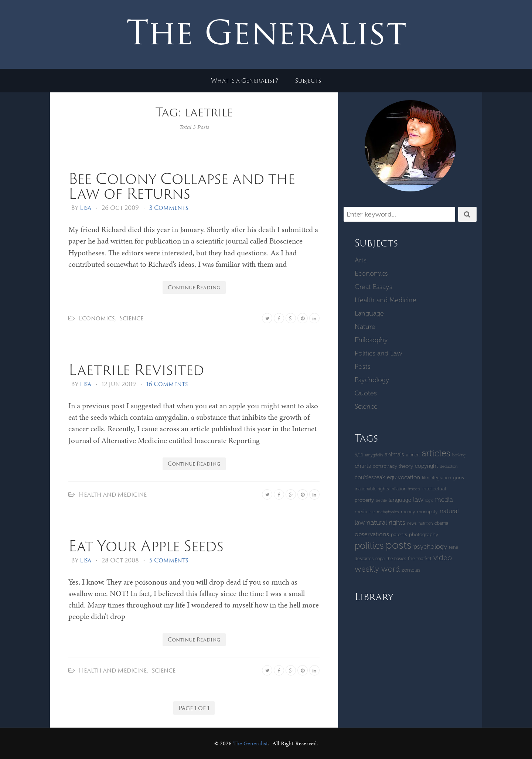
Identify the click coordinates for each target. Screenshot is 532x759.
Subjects (308, 81)
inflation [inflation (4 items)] (398, 489)
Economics (97, 318)
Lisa (86, 208)
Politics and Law (378, 353)
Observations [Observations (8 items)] (372, 534)
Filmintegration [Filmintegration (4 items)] (436, 478)
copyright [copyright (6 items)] (427, 466)
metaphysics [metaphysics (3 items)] (388, 512)
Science (132, 318)
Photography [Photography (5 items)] (424, 535)
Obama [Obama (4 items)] (441, 523)
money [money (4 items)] (408, 512)
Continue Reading (194, 287)
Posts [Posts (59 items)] (399, 545)
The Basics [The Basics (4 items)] (396, 559)
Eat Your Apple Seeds (146, 546)
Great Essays (374, 287)
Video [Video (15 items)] (443, 558)
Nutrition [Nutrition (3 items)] (426, 523)
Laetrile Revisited (136, 369)
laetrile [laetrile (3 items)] (381, 501)
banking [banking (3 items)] (459, 455)
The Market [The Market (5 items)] (420, 559)
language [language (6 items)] (400, 500)
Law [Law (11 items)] (418, 500)
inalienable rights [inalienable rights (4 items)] (372, 489)
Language (369, 313)
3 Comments (169, 208)
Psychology (372, 380)
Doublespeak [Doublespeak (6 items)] (370, 477)
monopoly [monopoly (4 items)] (427, 512)
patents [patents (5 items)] (399, 535)
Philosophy (371, 340)
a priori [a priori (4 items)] (413, 455)
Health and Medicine (113, 494)
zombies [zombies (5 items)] (411, 570)
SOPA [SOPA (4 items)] (380, 559)
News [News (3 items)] (412, 523)
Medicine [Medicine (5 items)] (365, 512)
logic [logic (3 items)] (429, 501)
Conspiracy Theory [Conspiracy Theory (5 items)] (393, 466)
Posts (363, 367)
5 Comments (169, 560)
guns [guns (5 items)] (458, 478)
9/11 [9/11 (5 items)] (359, 455)
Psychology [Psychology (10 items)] (430, 547)
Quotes (366, 393)
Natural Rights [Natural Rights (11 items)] (386, 523)
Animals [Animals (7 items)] (394, 455)
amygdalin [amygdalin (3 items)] (374, 455)
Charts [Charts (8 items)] (363, 466)
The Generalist (250, 743)
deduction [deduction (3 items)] (449, 467)
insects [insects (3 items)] (414, 489)
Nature (365, 327)
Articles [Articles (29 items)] (436, 453)
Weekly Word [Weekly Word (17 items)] (377, 569)
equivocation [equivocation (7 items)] (403, 477)
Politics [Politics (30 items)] (369, 546)
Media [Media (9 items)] (444, 500)
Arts (361, 260)
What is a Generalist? (245, 81)
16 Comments (167, 384)
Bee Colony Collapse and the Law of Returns (182, 186)
